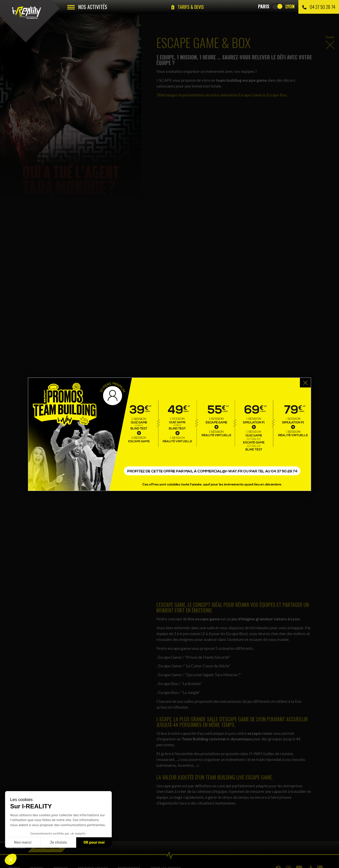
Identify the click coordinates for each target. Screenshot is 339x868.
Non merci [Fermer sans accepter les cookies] (23, 843)
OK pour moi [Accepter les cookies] (94, 843)
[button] (11, 859)
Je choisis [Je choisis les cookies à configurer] (58, 843)
